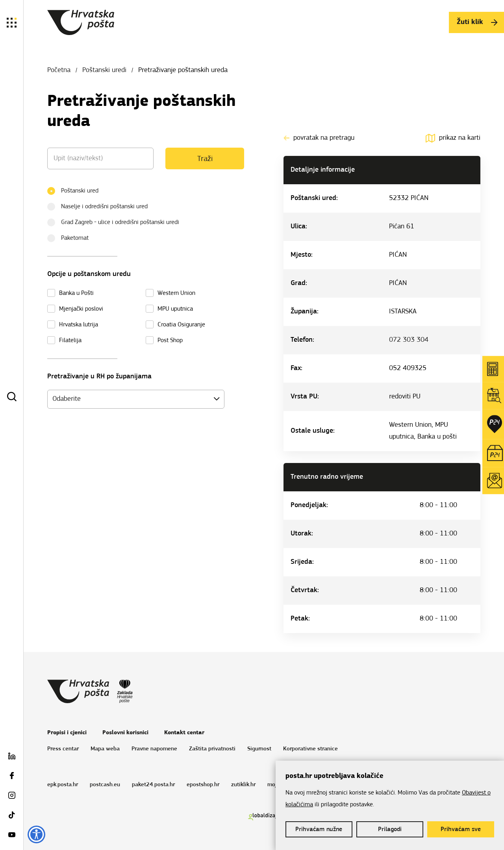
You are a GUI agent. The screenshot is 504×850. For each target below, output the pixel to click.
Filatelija (70, 341)
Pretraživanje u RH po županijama (99, 377)
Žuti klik (477, 22)
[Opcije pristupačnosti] (36, 834)
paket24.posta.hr (153, 785)
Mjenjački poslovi (81, 309)
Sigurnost (259, 749)
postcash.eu (105, 785)
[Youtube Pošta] (12, 836)
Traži (205, 159)
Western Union (176, 293)
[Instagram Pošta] (12, 797)
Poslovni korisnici (125, 733)
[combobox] (136, 399)
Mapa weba (105, 749)
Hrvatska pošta (81, 23)
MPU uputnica (175, 309)
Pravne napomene (154, 749)
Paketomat (70, 237)
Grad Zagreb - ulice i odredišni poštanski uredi (116, 221)
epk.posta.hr (63, 785)
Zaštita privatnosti (212, 749)
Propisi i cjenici (67, 733)
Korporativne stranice (310, 749)
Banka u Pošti (76, 293)
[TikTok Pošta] (12, 817)
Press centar (63, 749)
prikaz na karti (453, 138)
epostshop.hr (203, 785)
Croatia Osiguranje (181, 325)
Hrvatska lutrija (79, 325)
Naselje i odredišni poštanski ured (100, 206)
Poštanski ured (75, 190)
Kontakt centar (184, 733)
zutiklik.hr (243, 785)
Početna (59, 70)
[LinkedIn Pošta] (12, 757)
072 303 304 (409, 340)
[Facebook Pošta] (12, 777)
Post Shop (170, 341)
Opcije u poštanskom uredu (89, 274)
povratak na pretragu (319, 138)
